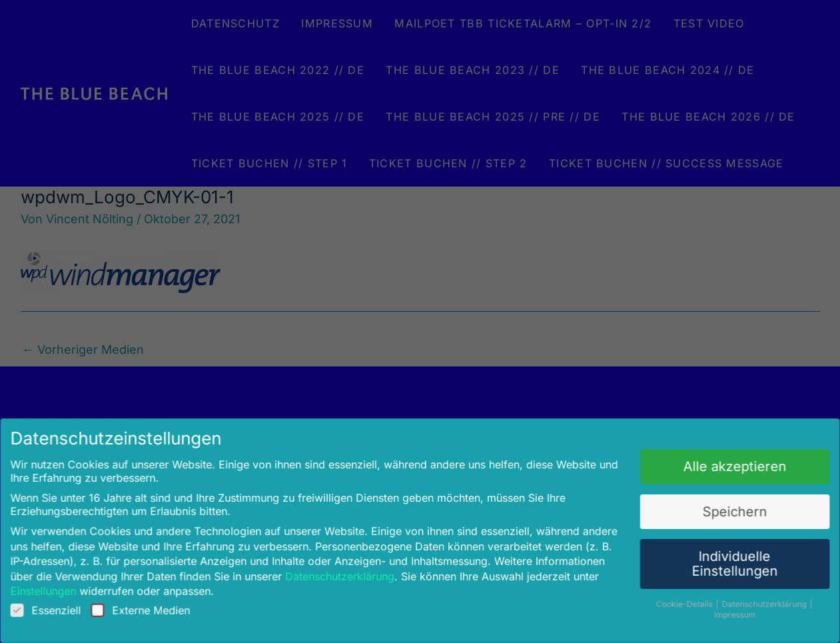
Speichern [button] (720, 509)
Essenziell (63, 603)
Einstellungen (61, 585)
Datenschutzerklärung (344, 570)
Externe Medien (154, 603)
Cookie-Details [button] (673, 596)
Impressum (720, 607)
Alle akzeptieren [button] (720, 466)
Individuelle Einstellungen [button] (720, 558)
